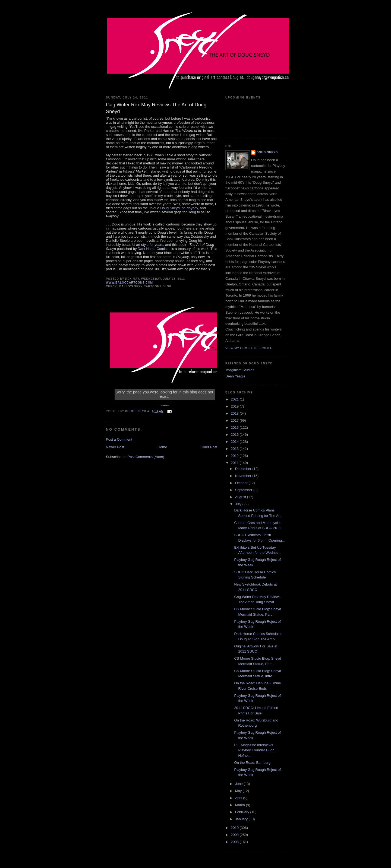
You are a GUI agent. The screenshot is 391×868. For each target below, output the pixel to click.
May (239, 791)
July (239, 504)
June (239, 784)
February (243, 812)
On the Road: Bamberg (252, 763)
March (241, 805)
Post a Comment (119, 439)
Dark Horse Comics (153, 249)
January (242, 819)
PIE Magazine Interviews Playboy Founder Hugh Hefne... (254, 750)
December (244, 469)
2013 (235, 449)
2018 (235, 413)
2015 (235, 435)
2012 (235, 456)
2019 (235, 406)
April (239, 798)
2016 (235, 427)
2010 (235, 828)
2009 (235, 835)
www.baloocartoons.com (129, 283)
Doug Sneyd (267, 152)
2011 (235, 463)
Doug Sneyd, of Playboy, (179, 208)
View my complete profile (249, 348)
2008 (235, 842)
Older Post (209, 447)
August (241, 497)
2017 (235, 420)
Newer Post (115, 447)
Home (163, 447)
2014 (235, 442)
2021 (235, 399)
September (244, 490)
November (244, 476)
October (242, 483)
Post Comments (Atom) (146, 457)
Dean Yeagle (235, 376)
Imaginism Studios (240, 370)
